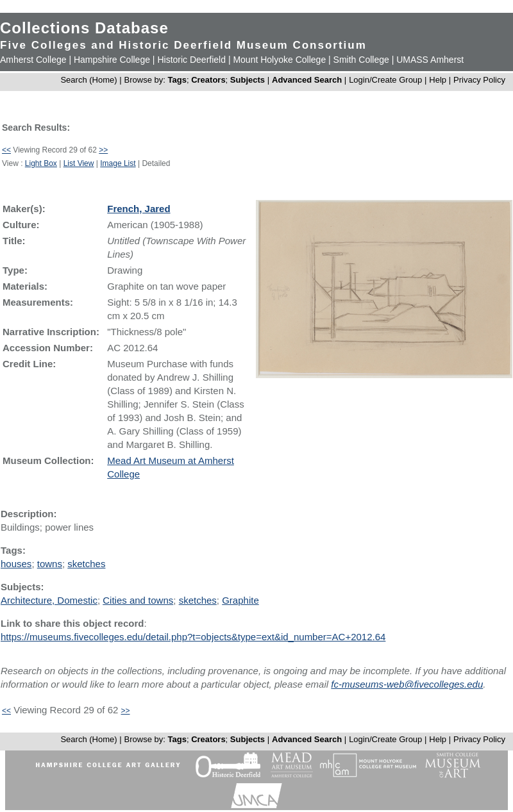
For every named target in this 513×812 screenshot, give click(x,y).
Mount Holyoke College (279, 60)
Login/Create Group (387, 80)
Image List (118, 163)
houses (16, 564)
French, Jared (139, 209)
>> (103, 150)
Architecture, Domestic (49, 600)
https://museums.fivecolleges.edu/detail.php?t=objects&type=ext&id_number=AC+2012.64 (193, 637)
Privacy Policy (479, 80)
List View (79, 163)
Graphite (240, 600)
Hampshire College (112, 60)
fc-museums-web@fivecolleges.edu (407, 684)
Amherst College (33, 60)
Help (438, 80)
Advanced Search (307, 80)
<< (6, 150)
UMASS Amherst (430, 60)
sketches (86, 564)
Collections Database (84, 28)
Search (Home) (88, 80)
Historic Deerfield (191, 60)
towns (50, 564)
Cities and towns (138, 600)
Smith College (361, 60)
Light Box (41, 163)
